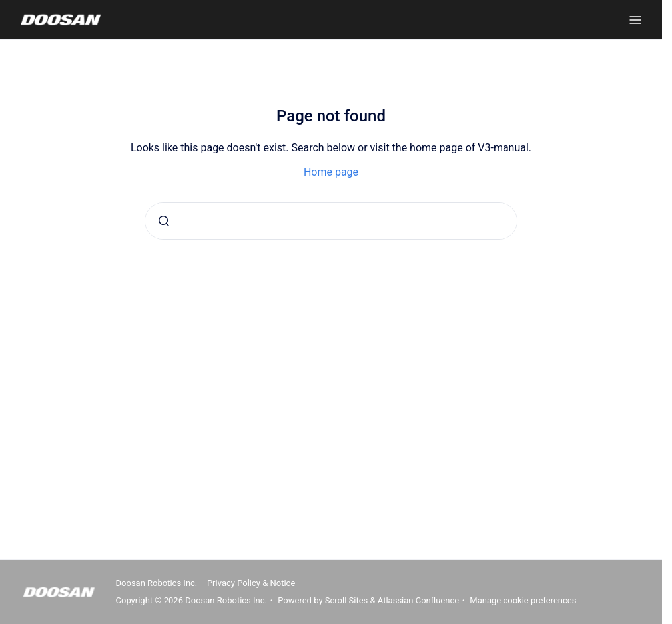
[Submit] (164, 221)
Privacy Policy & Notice (251, 583)
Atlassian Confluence (418, 600)
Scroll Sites (347, 600)
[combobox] (331, 221)
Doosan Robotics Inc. (157, 583)
